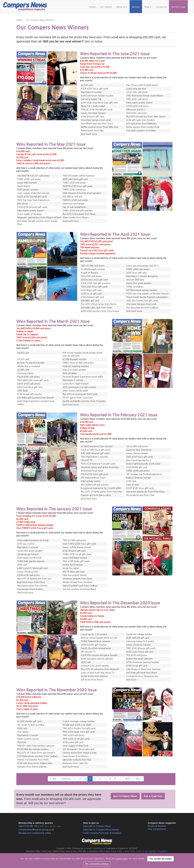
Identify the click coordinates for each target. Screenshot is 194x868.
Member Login (178, 7)
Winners (136, 7)
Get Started (106, 7)
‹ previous (65, 779)
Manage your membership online (35, 833)
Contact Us (161, 7)
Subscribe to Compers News (97, 826)
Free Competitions (157, 829)
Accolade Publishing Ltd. (95, 848)
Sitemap (152, 851)
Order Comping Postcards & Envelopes (102, 833)
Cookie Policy (129, 851)
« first (53, 779)
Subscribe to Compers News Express (101, 830)
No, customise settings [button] (97, 864)
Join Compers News (125, 796)
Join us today (93, 41)
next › (129, 779)
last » (139, 779)
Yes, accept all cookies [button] (161, 859)
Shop (148, 7)
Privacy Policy (116, 851)
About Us (122, 7)
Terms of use (142, 851)
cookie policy (122, 859)
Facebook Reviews (157, 826)
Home (92, 7)
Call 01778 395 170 (28, 826)
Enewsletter (162, 851)
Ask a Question (153, 796)
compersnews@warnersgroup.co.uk (36, 830)
